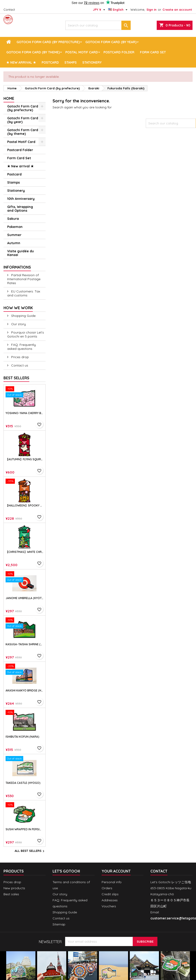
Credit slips (110, 894)
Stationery (92, 62)
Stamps (71, 62)
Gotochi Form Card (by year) (111, 42)
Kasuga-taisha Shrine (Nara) (25, 644)
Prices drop (20, 357)
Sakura (13, 219)
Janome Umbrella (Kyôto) (25, 598)
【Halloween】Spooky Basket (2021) (25, 506)
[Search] (98, 25)
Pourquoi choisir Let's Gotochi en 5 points (26, 334)
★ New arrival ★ (21, 62)
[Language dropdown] (118, 10)
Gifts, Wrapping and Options (20, 209)
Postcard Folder (119, 52)
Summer (14, 235)
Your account (116, 871)
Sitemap (59, 924)
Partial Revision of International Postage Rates (24, 279)
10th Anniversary (21, 199)
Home (9, 98)
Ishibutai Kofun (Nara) (22, 737)
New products (14, 888)
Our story (18, 324)
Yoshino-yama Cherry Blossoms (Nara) (25, 413)
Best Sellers (16, 378)
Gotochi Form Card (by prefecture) (48, 42)
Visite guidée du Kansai (21, 253)
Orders (107, 888)
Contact (9, 10)
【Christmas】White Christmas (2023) (25, 552)
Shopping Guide (23, 316)
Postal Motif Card (82, 52)
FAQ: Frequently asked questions (22, 347)
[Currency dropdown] (100, 10)
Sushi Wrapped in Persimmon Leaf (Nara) (25, 829)
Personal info (112, 882)
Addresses (110, 900)
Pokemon (15, 227)
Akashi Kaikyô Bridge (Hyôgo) (25, 691)
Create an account (177, 10)
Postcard (50, 62)
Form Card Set (153, 52)
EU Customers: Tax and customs (24, 293)
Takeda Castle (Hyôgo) (23, 783)
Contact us (19, 365)
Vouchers (109, 906)
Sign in (151, 10)
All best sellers (30, 851)
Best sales (11, 894)
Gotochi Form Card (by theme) (33, 52)
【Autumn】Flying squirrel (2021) (25, 459)
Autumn (14, 243)
